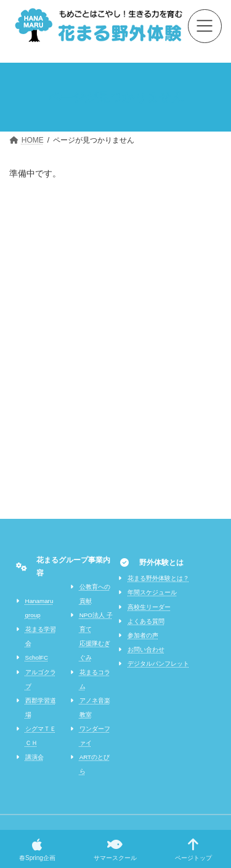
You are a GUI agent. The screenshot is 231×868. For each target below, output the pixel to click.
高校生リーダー (149, 607)
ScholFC (37, 657)
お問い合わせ (146, 649)
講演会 (34, 757)
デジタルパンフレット (158, 664)
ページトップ (193, 850)
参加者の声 (143, 635)
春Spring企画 (37, 850)
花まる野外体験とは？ (158, 578)
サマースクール (115, 850)
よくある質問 (146, 621)
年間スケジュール (152, 592)
